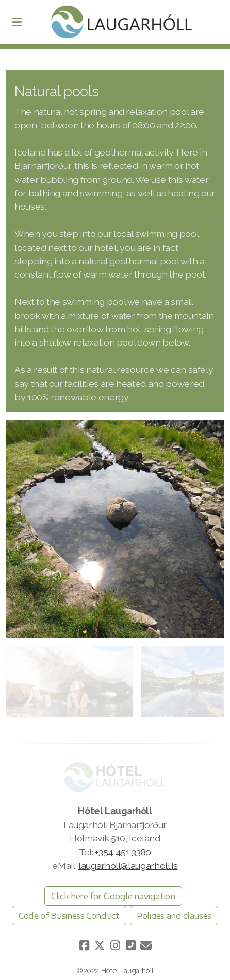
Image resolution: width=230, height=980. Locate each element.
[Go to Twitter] (100, 945)
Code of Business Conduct (69, 916)
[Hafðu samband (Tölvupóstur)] (146, 945)
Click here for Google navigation (113, 896)
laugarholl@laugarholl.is (128, 865)
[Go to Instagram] (115, 945)
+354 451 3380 (123, 852)
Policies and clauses (174, 916)
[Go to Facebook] (84, 945)
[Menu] (17, 22)
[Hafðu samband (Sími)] (130, 945)
